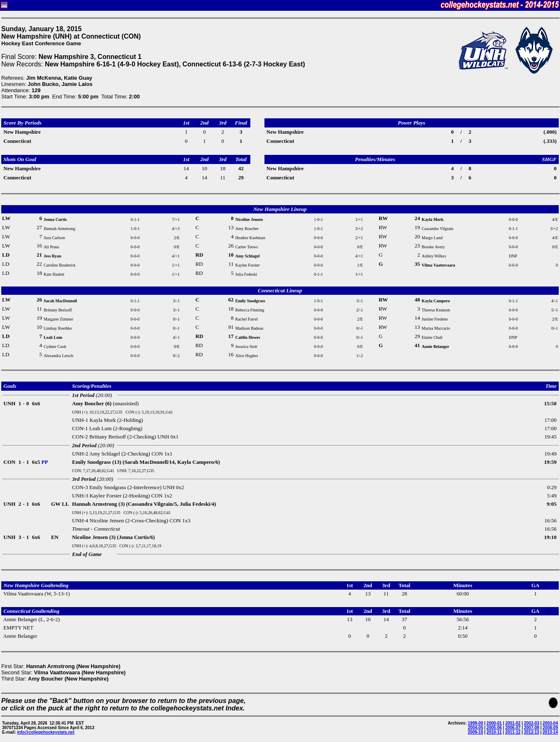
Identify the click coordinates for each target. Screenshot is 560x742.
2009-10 (476, 732)
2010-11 (494, 732)
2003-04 (550, 723)
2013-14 (550, 732)
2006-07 (513, 728)
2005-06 (494, 728)
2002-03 (532, 723)
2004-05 (476, 728)
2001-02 (513, 723)
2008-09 (550, 728)
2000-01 (494, 723)
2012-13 (532, 732)
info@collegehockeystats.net (46, 732)
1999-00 (476, 723)
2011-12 (513, 732)
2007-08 (532, 728)
